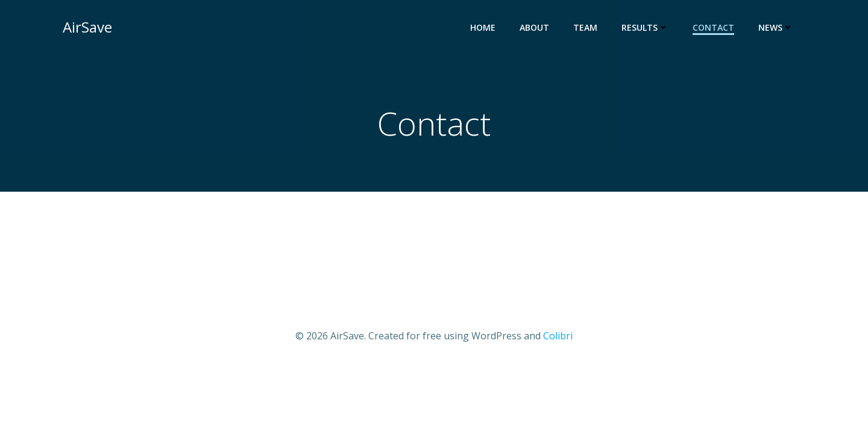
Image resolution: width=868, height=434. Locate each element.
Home (483, 27)
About (534, 27)
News (776, 27)
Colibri (558, 336)
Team (585, 27)
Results (645, 27)
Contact (713, 27)
